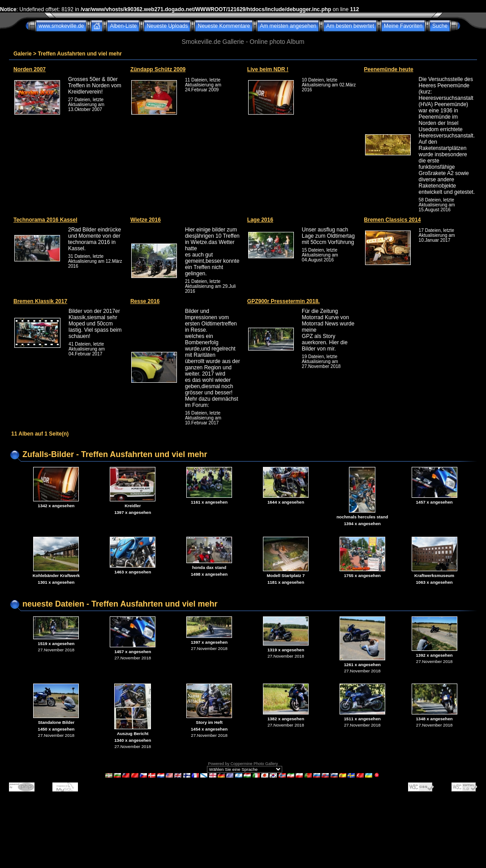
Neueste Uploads (167, 26)
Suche (440, 26)
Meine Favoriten (403, 26)
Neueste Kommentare (224, 26)
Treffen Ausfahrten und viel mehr (80, 54)
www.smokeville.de (61, 26)
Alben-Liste (123, 26)
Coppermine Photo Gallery (254, 764)
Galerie (23, 54)
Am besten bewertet (350, 26)
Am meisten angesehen (288, 26)
